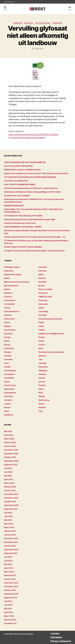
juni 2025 (8, 472)
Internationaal (10, 393)
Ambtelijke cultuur (12, 267)
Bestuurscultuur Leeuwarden (17, 282)
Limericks (43, 267)
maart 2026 (9, 439)
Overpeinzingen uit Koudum (50, 319)
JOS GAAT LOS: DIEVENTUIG (16, 181)
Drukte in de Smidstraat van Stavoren (20, 223)
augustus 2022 (11, 597)
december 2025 (11, 450)
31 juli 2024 (39, 49)
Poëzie (41, 322)
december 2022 (11, 583)
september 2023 (11, 549)
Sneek (41, 341)
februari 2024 (10, 531)
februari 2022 (10, 620)
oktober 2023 (10, 546)
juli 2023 (8, 557)
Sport (41, 348)
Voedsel (42, 385)
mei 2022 (8, 609)
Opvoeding (43, 311)
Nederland (43, 293)
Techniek (42, 363)
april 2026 (9, 435)
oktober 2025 (10, 457)
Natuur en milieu (43, 23)
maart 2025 (9, 483)
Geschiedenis (10, 370)
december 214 (10, 623)
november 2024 (11, 498)
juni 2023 (8, 561)
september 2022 (11, 594)
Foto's (6, 363)
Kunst (6, 411)
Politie (41, 326)
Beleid (7, 278)
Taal (40, 359)
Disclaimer (56, 637)
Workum (42, 407)
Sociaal (42, 345)
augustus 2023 (11, 553)
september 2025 (11, 461)
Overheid (42, 315)
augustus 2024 (11, 509)
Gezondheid (9, 374)
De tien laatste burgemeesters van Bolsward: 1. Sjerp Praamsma (31, 188)
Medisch (42, 278)
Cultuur (7, 308)
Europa (7, 345)
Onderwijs (43, 300)
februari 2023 (10, 575)
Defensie (8, 315)
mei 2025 (8, 476)
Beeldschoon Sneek (12, 274)
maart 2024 (9, 527)
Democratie (9, 319)
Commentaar (10, 300)
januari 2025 (10, 490)
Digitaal (7, 326)
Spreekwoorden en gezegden (51, 352)
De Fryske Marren (12, 311)
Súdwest (42, 356)
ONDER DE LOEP (45, 297)
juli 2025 (8, 468)
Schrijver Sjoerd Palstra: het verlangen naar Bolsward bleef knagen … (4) (35, 237)
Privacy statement (61, 641)
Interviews (9, 396)
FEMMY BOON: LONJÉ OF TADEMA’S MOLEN (22, 170)
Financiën (8, 359)
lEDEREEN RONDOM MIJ (14, 206)
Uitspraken (43, 367)
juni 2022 (8, 605)
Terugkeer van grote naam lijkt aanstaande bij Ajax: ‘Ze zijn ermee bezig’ (34, 251)
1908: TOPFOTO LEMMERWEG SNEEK (20, 184)
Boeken (7, 289)
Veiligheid (43, 370)
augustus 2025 (11, 465)
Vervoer (42, 381)
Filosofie (8, 356)
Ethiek (7, 341)
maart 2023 (9, 572)
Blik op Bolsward (11, 285)
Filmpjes (8, 352)
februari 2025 (10, 487)
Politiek (42, 330)
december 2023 (11, 538)
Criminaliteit (9, 304)
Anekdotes (9, 271)
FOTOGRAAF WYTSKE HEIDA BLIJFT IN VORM (23, 216)
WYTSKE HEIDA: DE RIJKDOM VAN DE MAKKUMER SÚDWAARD (30, 177)
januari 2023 (10, 579)
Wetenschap (44, 400)
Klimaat (7, 407)
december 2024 (11, 494)
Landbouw (18, 23)
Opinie (41, 308)
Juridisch (8, 400)
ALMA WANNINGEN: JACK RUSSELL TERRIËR (23, 227)
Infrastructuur (10, 385)
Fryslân (7, 367)
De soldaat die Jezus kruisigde (17, 195)
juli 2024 (8, 513)
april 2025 (9, 479)
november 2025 (11, 453)
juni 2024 (8, 516)
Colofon (55, 633)
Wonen (41, 404)
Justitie (7, 404)
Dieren (7, 322)
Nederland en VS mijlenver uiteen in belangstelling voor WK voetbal (32, 192)
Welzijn (42, 396)
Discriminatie (10, 330)
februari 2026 (10, 442)
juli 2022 (8, 601)
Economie (8, 333)
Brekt (11, 634)
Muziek (41, 285)
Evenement (9, 348)
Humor (7, 381)
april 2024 (9, 524)
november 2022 (11, 586)
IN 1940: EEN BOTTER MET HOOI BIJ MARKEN (23, 247)
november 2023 (11, 542)
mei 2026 (8, 431)
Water (41, 389)
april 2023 (9, 568)
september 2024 (11, 505)
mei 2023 (8, 564)
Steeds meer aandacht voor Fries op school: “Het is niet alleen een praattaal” (36, 173)
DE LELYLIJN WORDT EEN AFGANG (18, 166)
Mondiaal (29, 23)
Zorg (40, 411)
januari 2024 (10, 535)
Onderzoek (57, 23)
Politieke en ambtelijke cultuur (51, 333)
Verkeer (42, 378)
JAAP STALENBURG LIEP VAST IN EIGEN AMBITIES (25, 162)
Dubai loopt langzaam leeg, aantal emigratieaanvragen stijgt (29, 219)
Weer (41, 393)
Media (41, 274)
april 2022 (8, 612)
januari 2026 (10, 446)
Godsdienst (9, 378)
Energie (7, 337)
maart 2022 (9, 616)
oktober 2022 (10, 590)
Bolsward (8, 293)
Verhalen (42, 374)
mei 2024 (8, 520)
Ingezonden (9, 389)
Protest (42, 337)
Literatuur (43, 271)
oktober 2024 (10, 501)
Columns (8, 297)
